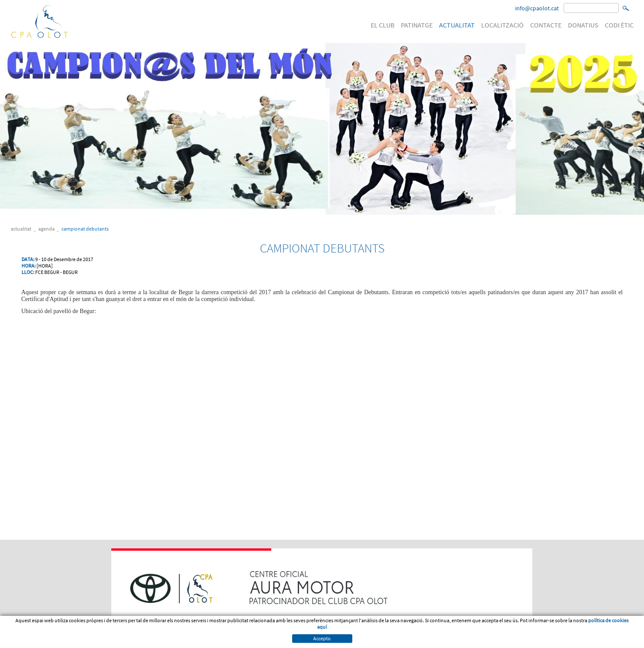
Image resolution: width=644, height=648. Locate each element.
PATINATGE (417, 25)
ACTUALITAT (457, 25)
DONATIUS (583, 25)
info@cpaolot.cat (537, 8)
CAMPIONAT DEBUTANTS (85, 229)
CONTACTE (546, 25)
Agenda (46, 229)
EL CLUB (383, 25)
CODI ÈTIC (619, 25)
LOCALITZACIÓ (502, 25)
